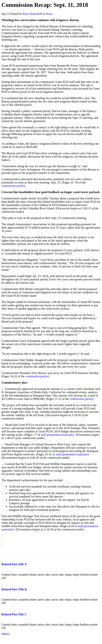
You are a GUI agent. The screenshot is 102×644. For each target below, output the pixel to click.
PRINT (6, 634)
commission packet (13, 186)
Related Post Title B (14, 589)
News (49, 14)
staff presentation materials (57, 435)
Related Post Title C (14, 614)
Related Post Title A (14, 564)
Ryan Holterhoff (32, 14)
